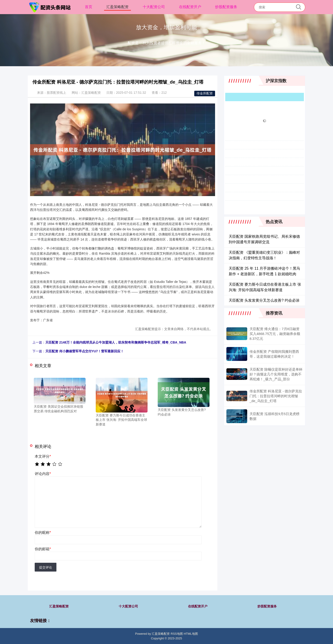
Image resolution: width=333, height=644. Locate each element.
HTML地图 (191, 634)
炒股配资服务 (226, 7)
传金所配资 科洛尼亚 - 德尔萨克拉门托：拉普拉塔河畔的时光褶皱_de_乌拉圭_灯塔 (276, 396)
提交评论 (46, 567)
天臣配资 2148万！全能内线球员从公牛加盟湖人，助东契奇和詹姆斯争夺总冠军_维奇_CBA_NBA (116, 342)
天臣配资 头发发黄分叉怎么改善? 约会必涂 (264, 300)
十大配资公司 (154, 7)
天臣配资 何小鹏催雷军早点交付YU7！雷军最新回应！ (85, 351)
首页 (89, 7)
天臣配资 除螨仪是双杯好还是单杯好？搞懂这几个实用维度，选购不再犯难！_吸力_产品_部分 (276, 374)
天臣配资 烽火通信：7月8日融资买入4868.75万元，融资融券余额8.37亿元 (275, 334)
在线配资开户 (190, 7)
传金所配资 (205, 93)
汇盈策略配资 (117, 7)
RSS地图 (177, 634)
